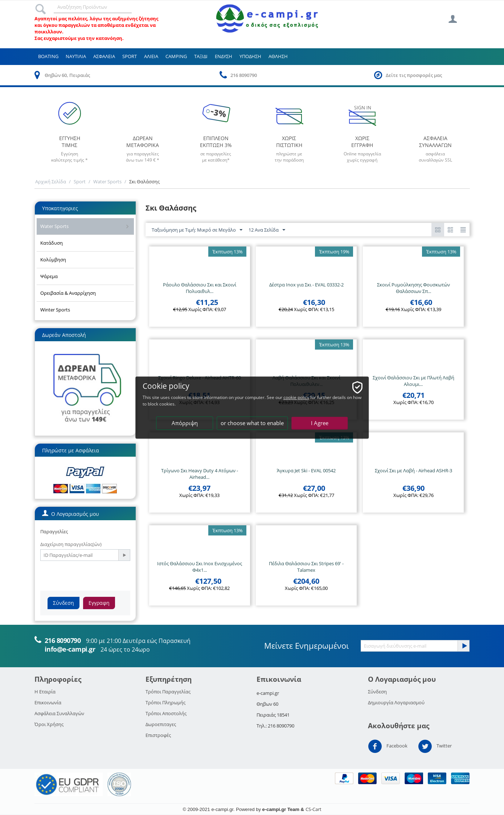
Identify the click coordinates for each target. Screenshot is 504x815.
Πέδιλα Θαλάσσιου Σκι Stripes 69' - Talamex (306, 567)
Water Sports (107, 182)
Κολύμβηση (53, 260)
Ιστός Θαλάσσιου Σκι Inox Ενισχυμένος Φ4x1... (200, 567)
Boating (48, 56)
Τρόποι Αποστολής (166, 713)
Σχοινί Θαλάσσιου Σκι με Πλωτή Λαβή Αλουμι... (413, 381)
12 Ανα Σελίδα (267, 230)
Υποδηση (250, 56)
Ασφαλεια (104, 56)
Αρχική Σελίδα (51, 182)
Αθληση (278, 56)
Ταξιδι (201, 56)
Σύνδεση (63, 603)
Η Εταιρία (45, 692)
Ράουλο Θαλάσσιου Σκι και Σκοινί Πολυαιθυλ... (200, 288)
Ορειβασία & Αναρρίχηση (68, 293)
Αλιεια (151, 56)
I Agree (320, 423)
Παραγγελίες (54, 531)
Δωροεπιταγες (161, 724)
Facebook (388, 746)
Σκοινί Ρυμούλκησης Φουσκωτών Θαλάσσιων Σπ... (413, 288)
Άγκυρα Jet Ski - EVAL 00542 (306, 470)
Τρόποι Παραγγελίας (168, 692)
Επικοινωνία (48, 702)
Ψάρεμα (49, 276)
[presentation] (95, 575)
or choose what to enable (253, 423)
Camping (176, 56)
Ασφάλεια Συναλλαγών (59, 713)
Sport (130, 56)
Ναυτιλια (76, 56)
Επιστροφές (158, 735)
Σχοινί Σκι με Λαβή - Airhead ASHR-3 (413, 470)
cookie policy (301, 397)
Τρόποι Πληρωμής (165, 702)
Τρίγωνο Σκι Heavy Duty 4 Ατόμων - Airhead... (200, 474)
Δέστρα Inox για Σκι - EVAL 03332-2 (306, 285)
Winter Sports (55, 310)
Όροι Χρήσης (49, 724)
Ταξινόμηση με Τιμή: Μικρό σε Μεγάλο (197, 230)
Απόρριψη (185, 423)
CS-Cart (314, 809)
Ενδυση (224, 56)
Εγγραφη (99, 603)
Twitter (435, 746)
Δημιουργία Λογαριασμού (396, 702)
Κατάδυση (52, 243)
